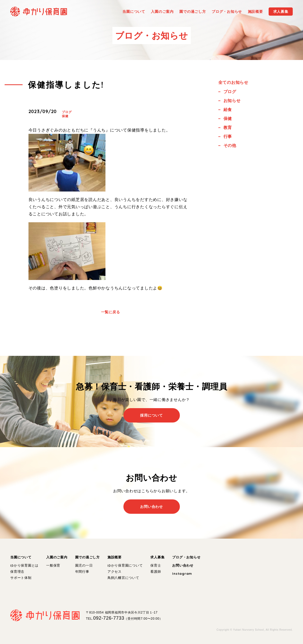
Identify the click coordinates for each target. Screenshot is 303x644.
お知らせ (232, 101)
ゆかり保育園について (125, 565)
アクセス (115, 572)
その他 (230, 145)
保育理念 (17, 572)
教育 (228, 128)
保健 (65, 116)
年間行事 (82, 572)
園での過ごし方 (87, 557)
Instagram (182, 573)
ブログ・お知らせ (186, 557)
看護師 (156, 572)
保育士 (156, 565)
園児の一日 (84, 565)
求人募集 (157, 557)
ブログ (67, 112)
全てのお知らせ (233, 82)
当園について (21, 557)
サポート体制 (21, 578)
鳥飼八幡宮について (123, 578)
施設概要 (115, 557)
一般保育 (53, 565)
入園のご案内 (57, 557)
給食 (228, 110)
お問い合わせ (183, 565)
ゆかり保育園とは (24, 565)
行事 (228, 137)
